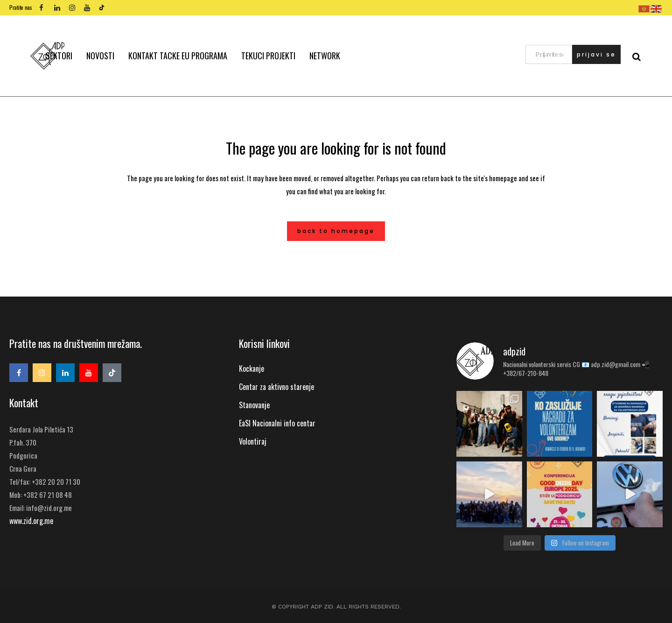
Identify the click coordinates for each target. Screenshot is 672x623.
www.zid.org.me (31, 521)
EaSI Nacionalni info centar (277, 423)
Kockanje (252, 368)
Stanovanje (254, 405)
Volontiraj (253, 441)
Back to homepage (336, 231)
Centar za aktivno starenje (276, 387)
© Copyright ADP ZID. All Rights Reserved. (336, 607)
